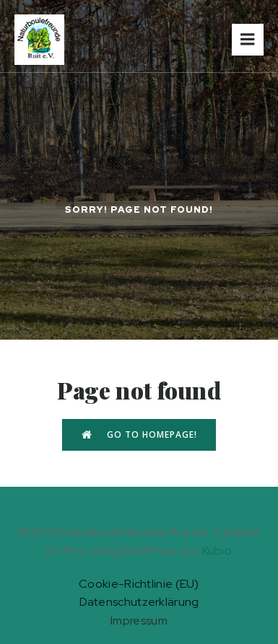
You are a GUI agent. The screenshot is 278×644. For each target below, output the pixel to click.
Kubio (217, 551)
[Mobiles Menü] (248, 40)
